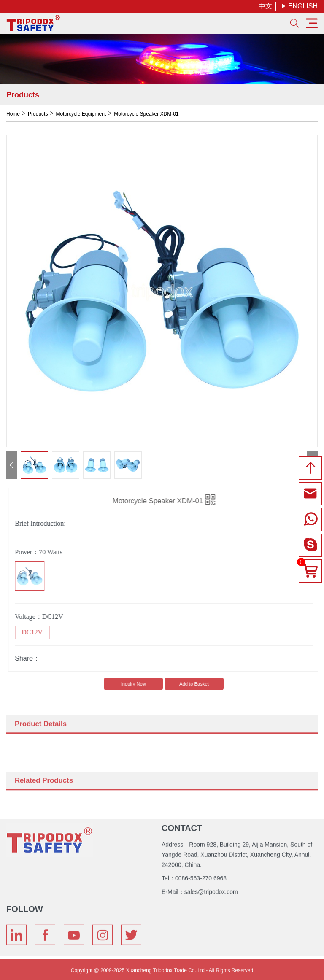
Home (13, 114)
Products (38, 114)
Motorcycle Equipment (81, 114)
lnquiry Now (136, 684)
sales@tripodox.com (211, 890)
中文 (265, 6)
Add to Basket (197, 684)
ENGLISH (299, 6)
